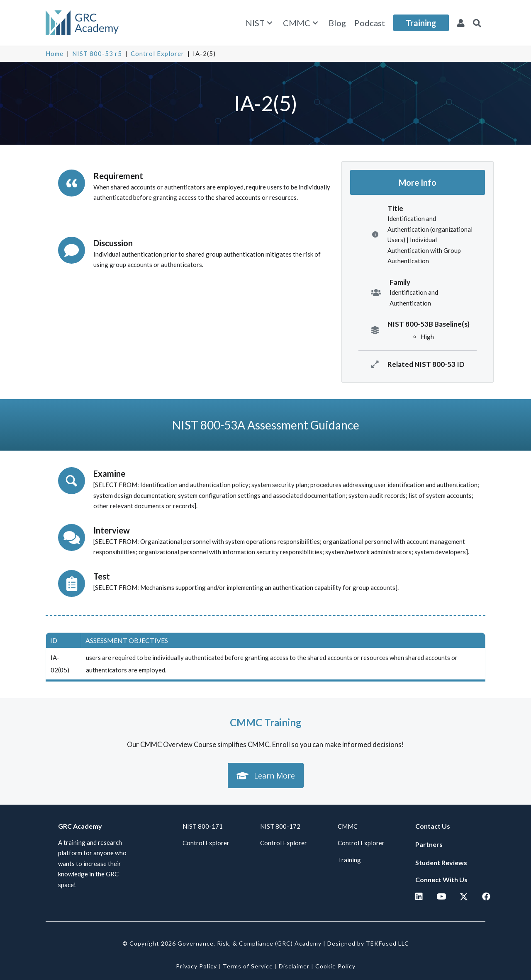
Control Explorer (157, 53)
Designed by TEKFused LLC (368, 943)
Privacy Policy (196, 966)
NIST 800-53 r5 (97, 53)
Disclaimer (294, 966)
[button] (270, 23)
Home (55, 53)
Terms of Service (248, 966)
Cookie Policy (335, 966)
